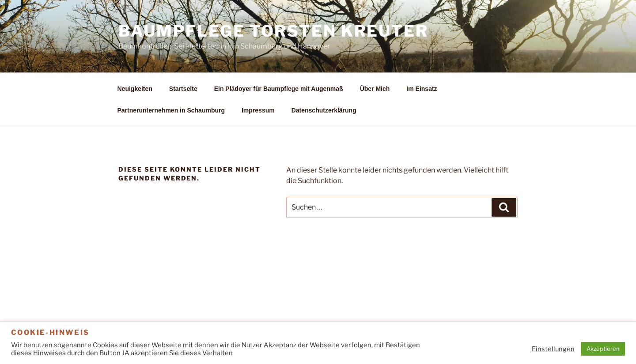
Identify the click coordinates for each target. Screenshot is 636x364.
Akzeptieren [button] (603, 349)
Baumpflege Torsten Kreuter (273, 31)
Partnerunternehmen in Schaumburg (171, 110)
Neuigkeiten (135, 89)
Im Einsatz (422, 89)
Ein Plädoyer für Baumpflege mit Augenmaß (279, 89)
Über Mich (375, 89)
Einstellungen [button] (553, 349)
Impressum (258, 110)
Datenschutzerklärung (324, 110)
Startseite (183, 89)
